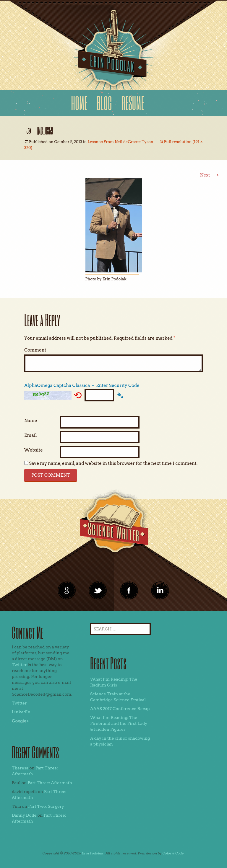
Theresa (20, 768)
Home (79, 103)
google (67, 591)
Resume (133, 103)
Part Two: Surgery (46, 806)
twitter (98, 591)
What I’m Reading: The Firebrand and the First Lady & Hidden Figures (119, 723)
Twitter (19, 665)
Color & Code (173, 853)
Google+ (20, 721)
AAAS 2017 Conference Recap (120, 709)
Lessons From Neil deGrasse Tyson (120, 142)
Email (30, 435)
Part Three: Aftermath (50, 783)
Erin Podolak (92, 853)
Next (210, 175)
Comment (35, 350)
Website (34, 450)
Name (31, 421)
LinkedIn (21, 712)
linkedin (129, 591)
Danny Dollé (24, 815)
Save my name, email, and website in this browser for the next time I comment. (113, 463)
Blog (104, 103)
